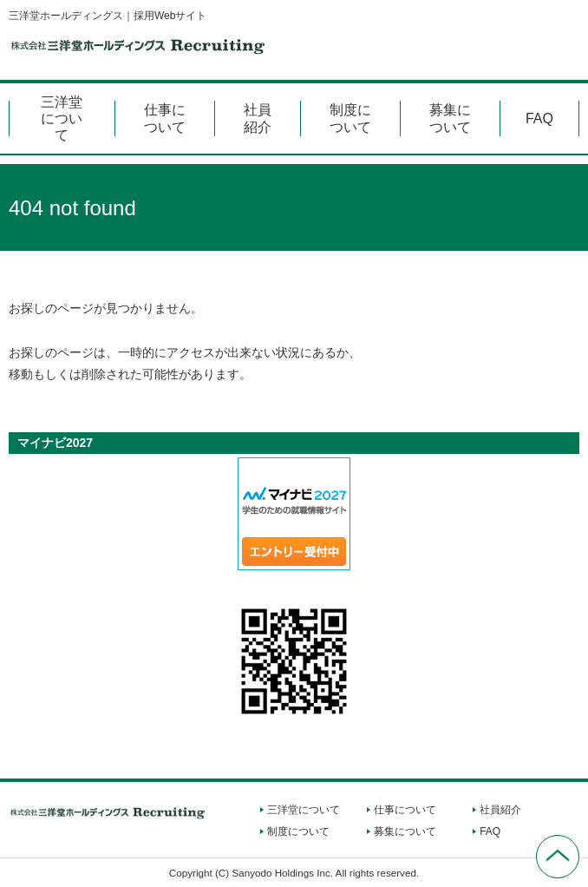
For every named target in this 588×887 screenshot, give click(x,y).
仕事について (165, 118)
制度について (350, 118)
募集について (450, 118)
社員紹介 (258, 118)
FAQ (539, 118)
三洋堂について (62, 118)
